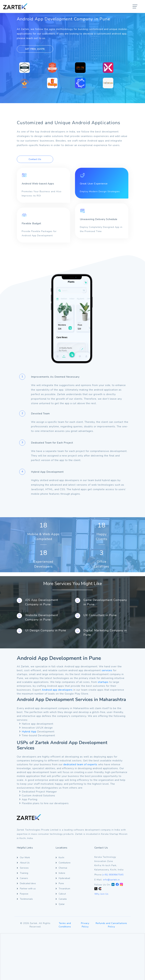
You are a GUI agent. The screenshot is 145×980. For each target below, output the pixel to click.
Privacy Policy (85, 925)
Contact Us (35, 159)
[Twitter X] (96, 889)
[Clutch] (100, 889)
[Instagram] (121, 885)
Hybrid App (29, 732)
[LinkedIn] (113, 885)
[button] (135, 7)
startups (103, 682)
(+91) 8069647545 (113, 875)
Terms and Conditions (65, 925)
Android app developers (57, 690)
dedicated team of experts (80, 764)
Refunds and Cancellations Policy (111, 925)
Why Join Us (102, 894)
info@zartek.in (111, 880)
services (107, 670)
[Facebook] (117, 885)
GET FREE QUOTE (35, 49)
